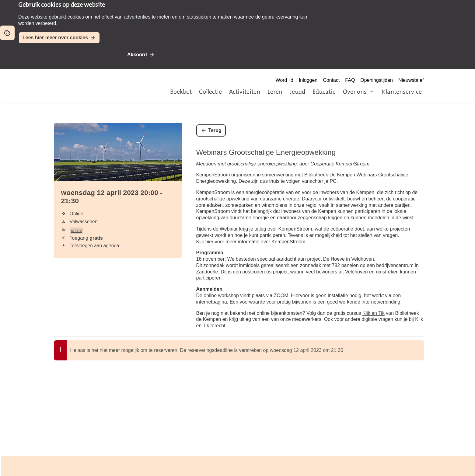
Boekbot (181, 92)
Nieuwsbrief (411, 80)
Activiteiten (245, 92)
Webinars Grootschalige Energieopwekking (266, 152)
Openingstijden (377, 80)
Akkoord (137, 55)
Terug (215, 130)
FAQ (350, 80)
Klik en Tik (374, 313)
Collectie (210, 92)
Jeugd (297, 92)
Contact (331, 80)
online (76, 230)
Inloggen (308, 80)
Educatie (324, 92)
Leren (275, 92)
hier (210, 242)
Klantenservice (402, 92)
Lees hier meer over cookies (55, 38)
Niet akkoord (181, 55)
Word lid (285, 80)
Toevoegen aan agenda (94, 246)
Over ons (355, 92)
